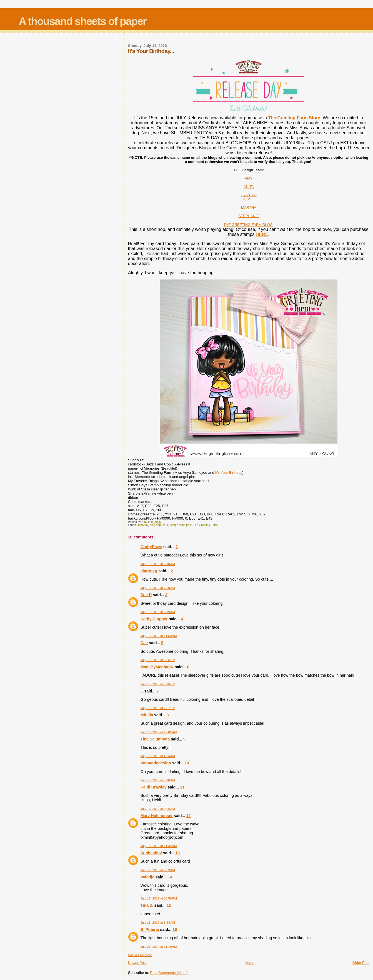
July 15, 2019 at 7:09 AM (158, 588)
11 (182, 787)
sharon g (149, 571)
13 (177, 853)
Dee (144, 643)
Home (250, 963)
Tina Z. (147, 905)
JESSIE (249, 199)
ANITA (249, 187)
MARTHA (249, 207)
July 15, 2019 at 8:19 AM (158, 612)
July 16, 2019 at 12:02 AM (159, 732)
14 (170, 877)
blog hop (155, 525)
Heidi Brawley (154, 787)
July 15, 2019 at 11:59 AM (159, 636)
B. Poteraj (150, 929)
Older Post (361, 963)
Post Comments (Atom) (169, 973)
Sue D (146, 595)
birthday (143, 525)
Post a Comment (140, 955)
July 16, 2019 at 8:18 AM (158, 780)
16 (175, 929)
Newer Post (137, 963)
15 (169, 905)
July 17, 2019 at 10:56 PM (159, 898)
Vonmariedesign (156, 763)
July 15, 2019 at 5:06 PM (158, 660)
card (165, 525)
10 (187, 763)
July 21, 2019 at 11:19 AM (159, 947)
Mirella (147, 715)
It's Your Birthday (229, 473)
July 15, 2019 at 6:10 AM (158, 564)
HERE (262, 234)
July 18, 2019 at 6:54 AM (158, 923)
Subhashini (151, 853)
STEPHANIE (249, 216)
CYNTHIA (249, 195)
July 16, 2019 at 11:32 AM (159, 846)
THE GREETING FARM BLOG (248, 225)
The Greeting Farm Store (294, 118)
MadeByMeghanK (157, 667)
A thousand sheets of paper (82, 21)
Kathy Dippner (154, 619)
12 (188, 816)
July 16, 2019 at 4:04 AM (158, 756)
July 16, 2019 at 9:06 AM (158, 809)
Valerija (147, 877)
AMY (249, 178)
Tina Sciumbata (155, 739)
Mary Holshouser (157, 816)
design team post (181, 525)
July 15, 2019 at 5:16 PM (158, 684)
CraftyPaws (151, 547)
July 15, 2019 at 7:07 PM (158, 708)
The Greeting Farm (206, 525)
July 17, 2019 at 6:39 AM (158, 870)
